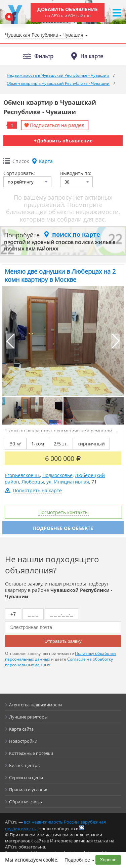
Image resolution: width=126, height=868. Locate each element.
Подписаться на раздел (57, 125)
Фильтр (44, 56)
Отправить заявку (63, 641)
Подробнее (77, 860)
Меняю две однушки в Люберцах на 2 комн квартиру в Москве (60, 275)
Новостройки (23, 741)
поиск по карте (76, 234)
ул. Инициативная (68, 482)
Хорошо (108, 860)
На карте (92, 56)
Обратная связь (26, 802)
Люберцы (33, 482)
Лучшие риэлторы (28, 717)
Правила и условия (29, 790)
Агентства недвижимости (35, 705)
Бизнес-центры (25, 765)
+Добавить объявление (63, 141)
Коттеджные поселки (31, 753)
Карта (46, 161)
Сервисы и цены (26, 777)
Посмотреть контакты (64, 512)
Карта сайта (21, 729)
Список (21, 161)
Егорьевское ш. (22, 475)
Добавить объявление (68, 12)
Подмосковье (57, 475)
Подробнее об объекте (63, 528)
